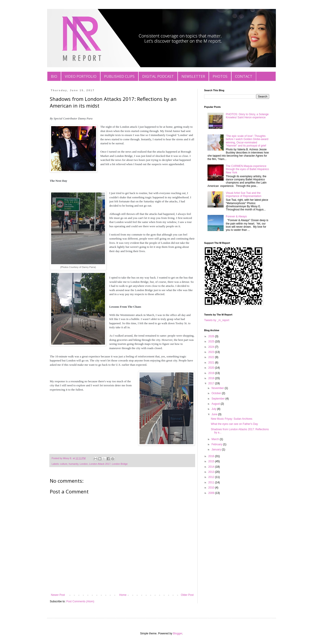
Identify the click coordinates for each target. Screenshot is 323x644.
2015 (212, 461)
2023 (212, 352)
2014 (212, 467)
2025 (212, 341)
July (214, 409)
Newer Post (58, 595)
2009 (212, 493)
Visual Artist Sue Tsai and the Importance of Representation (244, 194)
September (218, 399)
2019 (212, 373)
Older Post (187, 595)
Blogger (178, 633)
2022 (212, 357)
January (217, 450)
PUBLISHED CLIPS (119, 76)
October (217, 393)
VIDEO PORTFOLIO (81, 76)
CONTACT (244, 76)
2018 (212, 378)
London (84, 464)
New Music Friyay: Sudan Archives (232, 419)
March (216, 439)
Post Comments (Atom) (80, 601)
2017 (212, 383)
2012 (212, 477)
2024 (212, 347)
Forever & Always (236, 216)
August (216, 404)
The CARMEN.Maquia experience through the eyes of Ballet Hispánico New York (247, 169)
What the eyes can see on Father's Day (234, 424)
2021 (212, 363)
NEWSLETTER (193, 76)
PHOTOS (220, 76)
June (215, 414)
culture (64, 464)
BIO (54, 76)
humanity (73, 464)
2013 (212, 472)
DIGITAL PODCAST (158, 76)
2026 (212, 336)
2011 (212, 482)
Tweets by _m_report (217, 320)
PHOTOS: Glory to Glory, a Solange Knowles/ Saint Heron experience (247, 116)
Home (123, 595)
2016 (212, 456)
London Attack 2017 (100, 464)
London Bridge (120, 464)
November (218, 388)
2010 (212, 488)
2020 (212, 368)
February (217, 444)
